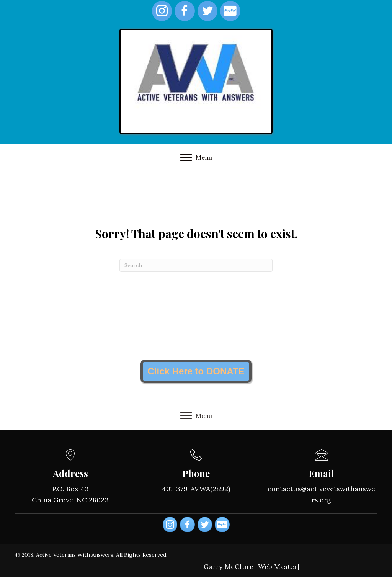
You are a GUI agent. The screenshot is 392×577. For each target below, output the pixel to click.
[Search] (196, 265)
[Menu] (196, 158)
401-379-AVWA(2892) (196, 489)
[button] (196, 371)
